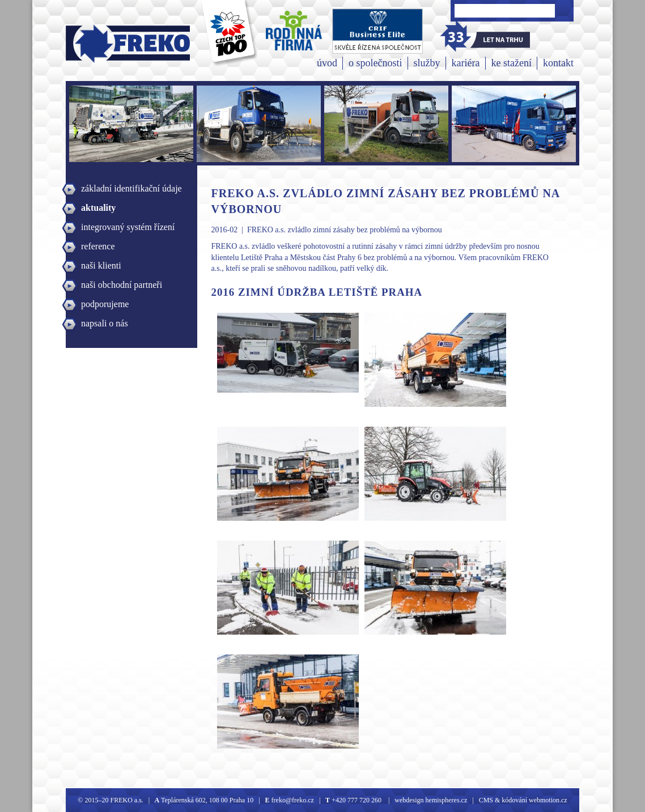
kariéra (466, 63)
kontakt (558, 63)
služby (427, 63)
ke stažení (512, 63)
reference (98, 246)
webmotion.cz (548, 800)
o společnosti (375, 63)
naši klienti (101, 265)
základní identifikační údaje (131, 188)
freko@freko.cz (292, 800)
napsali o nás (105, 323)
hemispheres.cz (446, 800)
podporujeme (105, 304)
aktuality (98, 208)
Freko (90, 43)
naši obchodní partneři (122, 285)
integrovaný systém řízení (128, 227)
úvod (327, 63)
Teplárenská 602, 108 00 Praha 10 (207, 800)
